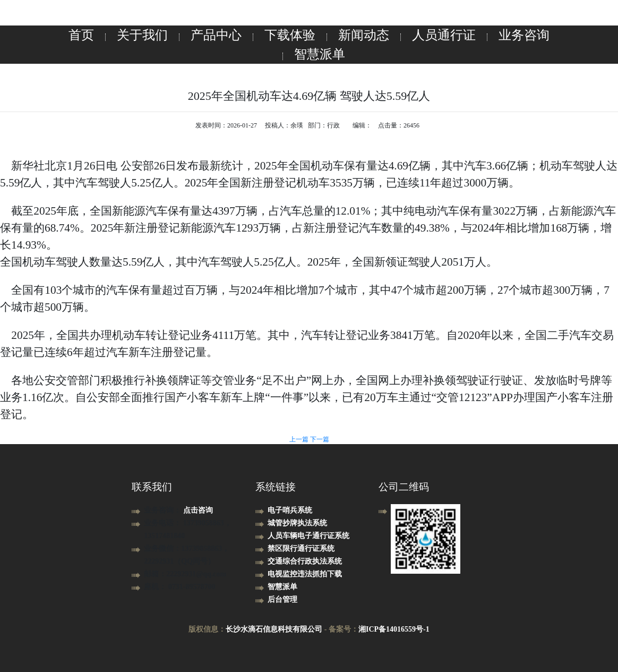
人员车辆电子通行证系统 (308, 536)
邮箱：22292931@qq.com (185, 574)
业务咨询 (524, 35)
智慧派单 (320, 54)
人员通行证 (444, 35)
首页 (81, 35)
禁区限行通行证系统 (301, 548)
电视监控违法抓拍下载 (305, 574)
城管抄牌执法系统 (297, 523)
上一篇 (300, 439)
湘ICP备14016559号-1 (394, 629)
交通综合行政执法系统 (305, 561)
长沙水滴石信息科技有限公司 (274, 629)
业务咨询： (164, 510)
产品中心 (216, 35)
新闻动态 (364, 35)
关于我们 (142, 35)
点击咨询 (198, 510)
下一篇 (320, 439)
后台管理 (282, 599)
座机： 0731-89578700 (179, 587)
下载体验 (290, 35)
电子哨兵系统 (290, 510)
